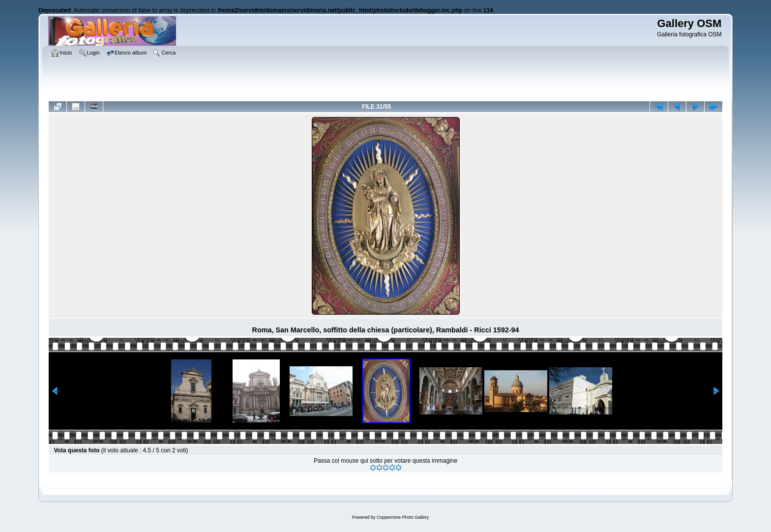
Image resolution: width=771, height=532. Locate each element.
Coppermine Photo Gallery (403, 517)
